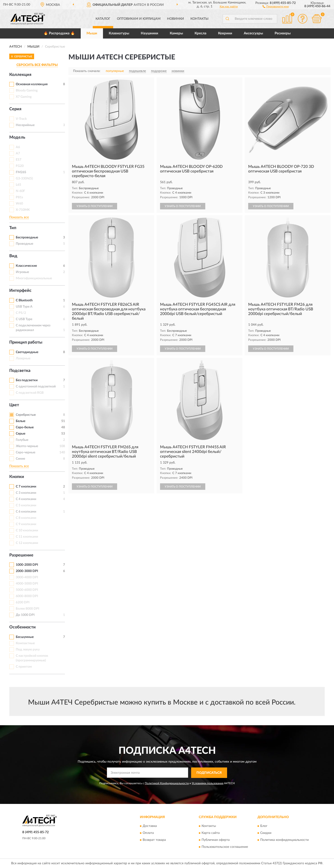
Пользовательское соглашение (225, 847)
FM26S (21, 172)
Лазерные (23, 358)
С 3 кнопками (26, 493)
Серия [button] (15, 109)
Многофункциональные (34, 278)
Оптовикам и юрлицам (139, 19)
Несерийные (25, 125)
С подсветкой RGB (30, 393)
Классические (26, 266)
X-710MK (23, 210)
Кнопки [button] (17, 477)
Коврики (225, 33)
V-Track (21, 119)
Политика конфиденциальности (284, 840)
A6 (18, 147)
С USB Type (24, 319)
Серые (21, 434)
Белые (21, 421)
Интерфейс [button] (20, 291)
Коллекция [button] (20, 75)
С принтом (24, 667)
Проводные (24, 244)
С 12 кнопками (27, 543)
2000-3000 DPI (27, 571)
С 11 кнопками (27, 537)
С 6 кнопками (26, 512)
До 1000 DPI (25, 615)
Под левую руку (28, 650)
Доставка (150, 826)
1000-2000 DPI (27, 565)
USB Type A (24, 307)
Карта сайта (211, 833)
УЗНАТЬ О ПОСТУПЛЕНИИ (95, 206)
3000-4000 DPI (27, 577)
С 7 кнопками (26, 487)
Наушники (149, 33)
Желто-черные (27, 446)
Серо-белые (25, 427)
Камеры (176, 33)
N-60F (20, 191)
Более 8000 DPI (27, 609)
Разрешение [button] (21, 555)
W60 (19, 204)
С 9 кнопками (26, 524)
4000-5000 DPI (27, 584)
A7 (18, 153)
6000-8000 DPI (27, 596)
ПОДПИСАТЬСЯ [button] (209, 773)
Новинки (175, 19)
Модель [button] (17, 137)
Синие (20, 459)
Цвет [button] (14, 405)
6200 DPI (23, 602)
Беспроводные (27, 237)
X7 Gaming (24, 97)
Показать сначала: (87, 71)
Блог (264, 826)
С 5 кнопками (26, 505)
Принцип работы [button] (26, 342)
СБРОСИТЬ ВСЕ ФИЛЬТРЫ (37, 65)
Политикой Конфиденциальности (167, 783)
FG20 (20, 166)
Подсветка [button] (20, 371)
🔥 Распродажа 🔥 (59, 33)
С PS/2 (21, 313)
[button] (276, 6)
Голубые (22, 440)
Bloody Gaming (27, 91)
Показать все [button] (19, 217)
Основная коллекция (32, 84)
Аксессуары (253, 33)
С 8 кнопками (26, 518)
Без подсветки (27, 380)
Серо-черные (26, 452)
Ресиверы (283, 33)
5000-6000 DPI (27, 590)
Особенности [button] (22, 627)
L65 (18, 185)
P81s (19, 197)
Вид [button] (13, 256)
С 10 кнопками (27, 530)
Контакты (199, 19)
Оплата (148, 833)
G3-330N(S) (24, 179)
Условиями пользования (208, 783)
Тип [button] (13, 228)
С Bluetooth (24, 300)
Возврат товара (154, 840)
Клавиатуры (119, 33)
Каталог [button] (103, 19)
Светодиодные (27, 352)
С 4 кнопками (26, 499)
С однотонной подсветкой (36, 387)
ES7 (19, 160)
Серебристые (26, 415)
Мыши (92, 33)
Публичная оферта (216, 840)
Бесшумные (25, 637)
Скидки (266, 833)
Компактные (25, 643)
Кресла (201, 33)
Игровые (22, 272)
